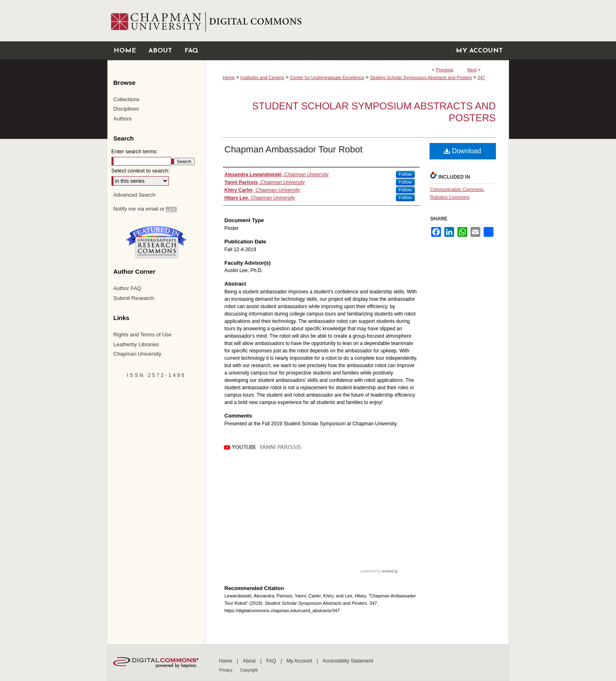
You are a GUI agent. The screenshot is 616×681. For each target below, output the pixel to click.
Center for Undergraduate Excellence (327, 77)
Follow (405, 174)
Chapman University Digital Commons (357, 21)
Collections (127, 99)
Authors (123, 119)
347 (481, 77)
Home (229, 77)
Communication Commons (457, 189)
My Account (300, 661)
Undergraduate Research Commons (157, 242)
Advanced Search (135, 195)
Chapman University (138, 354)
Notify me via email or (145, 209)
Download (463, 151)
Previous (445, 70)
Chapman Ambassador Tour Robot (294, 149)
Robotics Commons (450, 197)
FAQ (272, 661)
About (250, 661)
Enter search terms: (135, 151)
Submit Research (134, 298)
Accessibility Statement (348, 661)
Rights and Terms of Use (143, 335)
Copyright (249, 670)
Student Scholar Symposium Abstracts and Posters (421, 77)
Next (472, 70)
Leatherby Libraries (136, 344)
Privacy (227, 670)
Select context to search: (141, 171)
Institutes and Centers (263, 77)
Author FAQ (127, 288)
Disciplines (126, 109)
